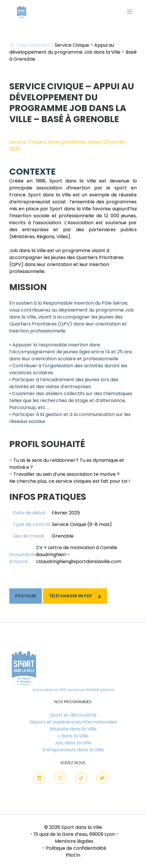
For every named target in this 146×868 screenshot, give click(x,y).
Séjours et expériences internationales (73, 722)
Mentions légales (74, 841)
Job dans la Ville (73, 743)
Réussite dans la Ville (73, 729)
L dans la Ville (73, 736)
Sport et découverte (73, 715)
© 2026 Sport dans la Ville (73, 827)
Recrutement (35, 45)
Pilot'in (73, 855)
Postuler (26, 596)
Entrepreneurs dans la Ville (73, 750)
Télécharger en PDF (75, 596)
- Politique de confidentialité (74, 848)
